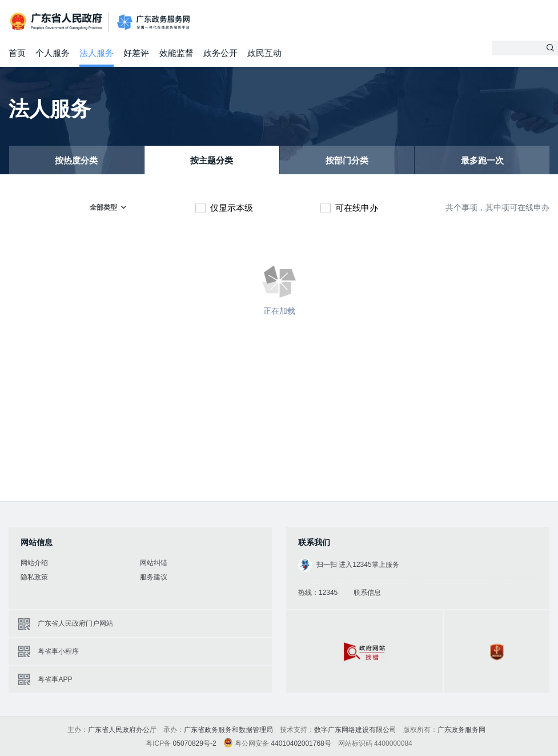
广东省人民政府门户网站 (75, 623)
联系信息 (367, 593)
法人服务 (97, 53)
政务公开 (220, 53)
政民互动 (264, 53)
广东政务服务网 (153, 23)
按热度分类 (76, 160)
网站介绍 (34, 563)
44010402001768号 (301, 743)
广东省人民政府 (57, 21)
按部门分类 (347, 160)
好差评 (136, 53)
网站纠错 (154, 563)
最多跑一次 (482, 160)
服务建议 (154, 577)
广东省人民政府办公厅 (122, 730)
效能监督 (176, 53)
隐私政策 (34, 577)
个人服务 (53, 53)
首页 (17, 53)
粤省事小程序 (58, 651)
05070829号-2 (195, 743)
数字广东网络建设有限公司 (355, 730)
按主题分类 (212, 160)
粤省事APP (55, 679)
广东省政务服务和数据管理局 (228, 730)
